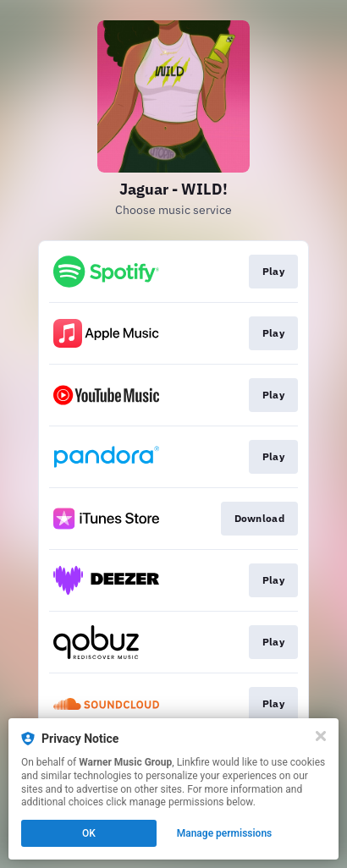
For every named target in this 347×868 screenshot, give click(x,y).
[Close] (321, 736)
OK (89, 833)
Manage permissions (225, 833)
